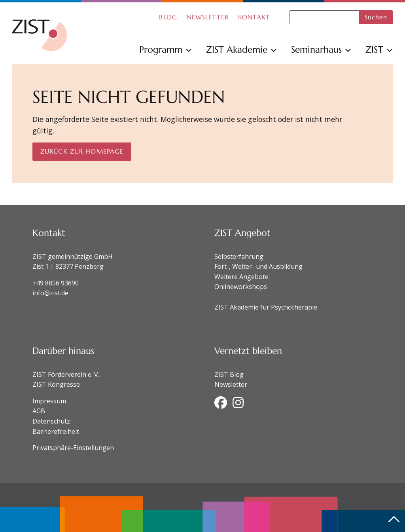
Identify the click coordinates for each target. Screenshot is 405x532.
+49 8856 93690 (56, 283)
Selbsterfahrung (239, 256)
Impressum (49, 401)
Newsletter (231, 384)
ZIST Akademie (241, 49)
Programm (166, 49)
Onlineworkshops (241, 287)
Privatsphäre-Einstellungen (73, 448)
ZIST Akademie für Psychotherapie (266, 307)
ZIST (379, 49)
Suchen (376, 17)
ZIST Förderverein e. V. (66, 374)
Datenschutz (51, 421)
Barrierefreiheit (56, 431)
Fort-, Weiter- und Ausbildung (258, 266)
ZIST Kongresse (56, 384)
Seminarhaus (321, 49)
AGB (39, 411)
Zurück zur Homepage (82, 151)
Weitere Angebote (241, 277)
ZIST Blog (229, 374)
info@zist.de (50, 293)
